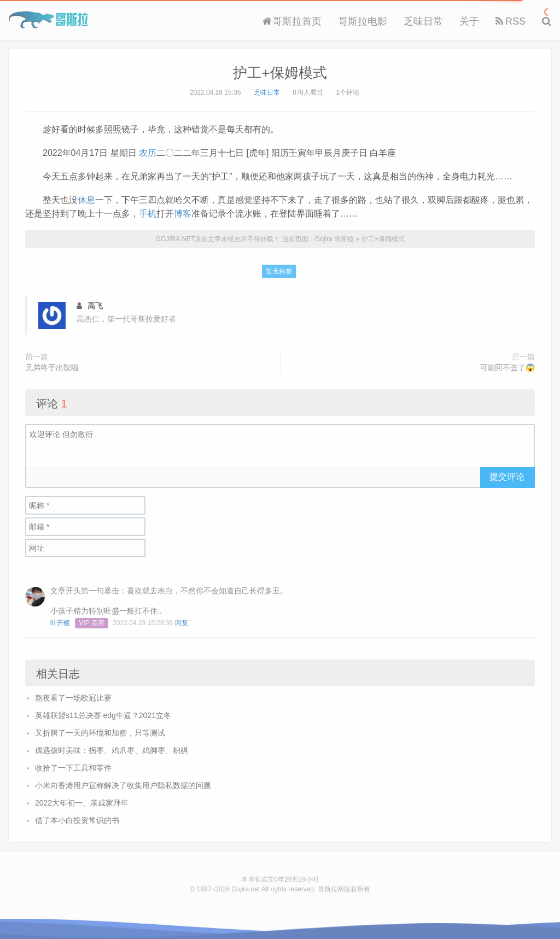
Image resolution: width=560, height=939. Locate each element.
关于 (469, 21)
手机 (148, 214)
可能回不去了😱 (507, 368)
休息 (86, 200)
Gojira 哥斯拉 (48, 20)
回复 (182, 623)
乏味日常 (423, 21)
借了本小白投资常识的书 (77, 820)
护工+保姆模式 (280, 73)
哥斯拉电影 (363, 21)
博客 (183, 214)
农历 (148, 153)
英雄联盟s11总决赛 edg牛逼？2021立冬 (103, 715)
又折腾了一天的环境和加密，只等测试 (100, 733)
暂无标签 (279, 271)
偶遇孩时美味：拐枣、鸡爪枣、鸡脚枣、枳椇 (112, 750)
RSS (511, 21)
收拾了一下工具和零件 (73, 768)
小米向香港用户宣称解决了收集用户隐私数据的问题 (123, 785)
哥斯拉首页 (292, 21)
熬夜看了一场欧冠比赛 (73, 698)
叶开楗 (60, 623)
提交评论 (507, 477)
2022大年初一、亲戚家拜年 (82, 803)
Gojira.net (246, 889)
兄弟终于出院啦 (52, 368)
